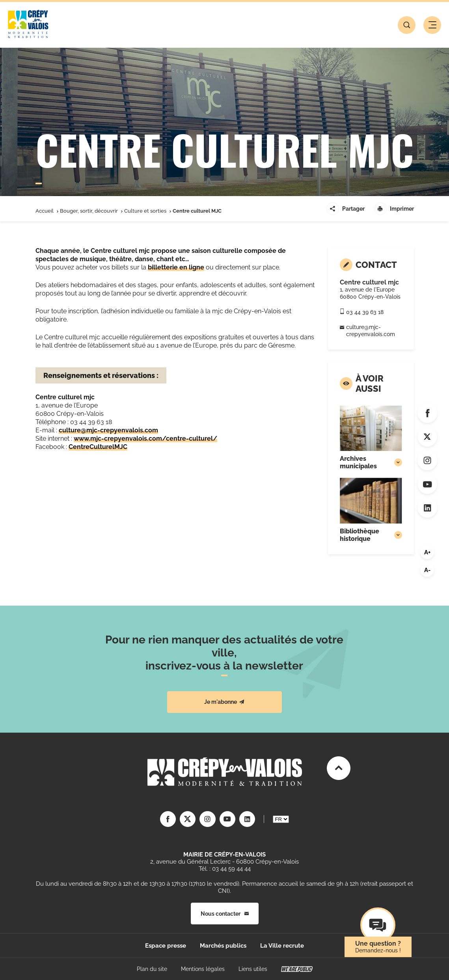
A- (427, 570)
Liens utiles (253, 969)
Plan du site (152, 969)
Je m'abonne (224, 702)
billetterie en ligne (176, 267)
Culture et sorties (145, 211)
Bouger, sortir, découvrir (89, 211)
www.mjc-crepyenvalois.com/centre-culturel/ (145, 439)
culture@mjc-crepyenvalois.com (108, 430)
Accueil (45, 211)
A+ (427, 552)
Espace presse (166, 946)
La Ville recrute (282, 946)
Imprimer (394, 209)
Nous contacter (225, 913)
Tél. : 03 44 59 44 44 (225, 869)
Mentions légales (203, 969)
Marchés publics (223, 946)
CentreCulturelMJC (98, 447)
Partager (346, 209)
